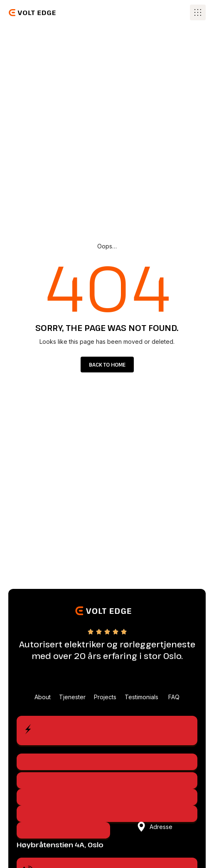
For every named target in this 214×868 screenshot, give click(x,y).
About (43, 697)
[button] (198, 12)
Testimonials (142, 697)
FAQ (174, 697)
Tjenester (72, 697)
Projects (105, 697)
